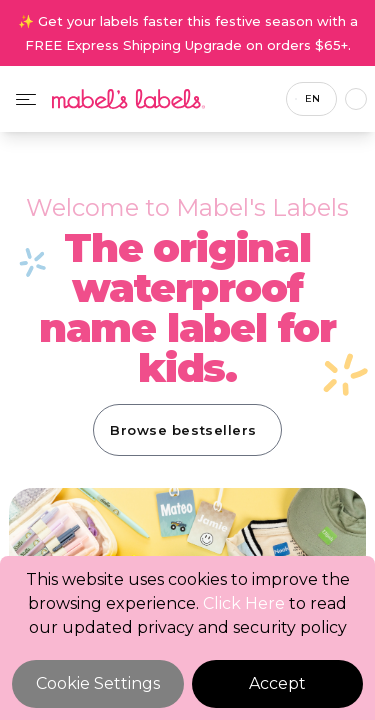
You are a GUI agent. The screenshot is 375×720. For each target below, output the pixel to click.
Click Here (244, 603)
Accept (277, 683)
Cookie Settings (98, 683)
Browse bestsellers (183, 430)
